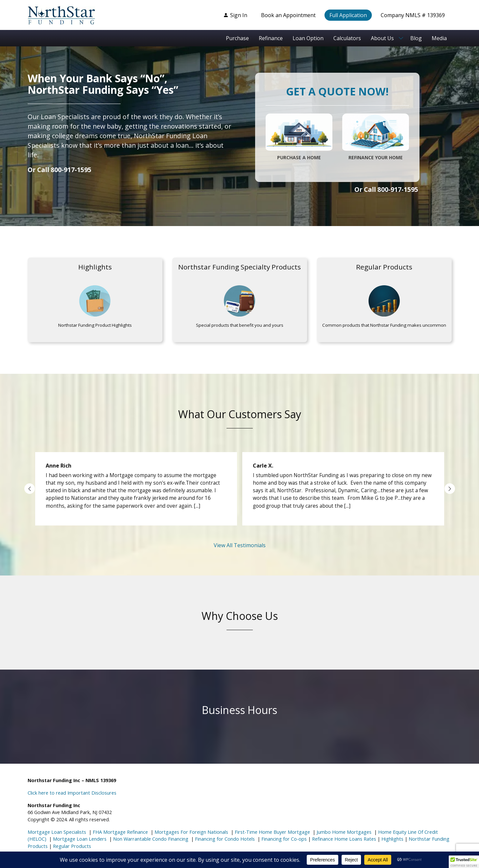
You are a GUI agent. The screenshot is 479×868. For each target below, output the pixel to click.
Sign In (235, 15)
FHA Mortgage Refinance (120, 832)
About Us (382, 38)
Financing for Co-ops (283, 839)
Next (450, 489)
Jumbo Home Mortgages (343, 832)
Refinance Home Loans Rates (343, 839)
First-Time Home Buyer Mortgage (272, 832)
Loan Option (308, 38)
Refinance (271, 38)
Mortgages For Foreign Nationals (191, 832)
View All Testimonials (240, 545)
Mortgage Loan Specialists (57, 832)
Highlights (392, 839)
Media (439, 38)
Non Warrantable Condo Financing (150, 839)
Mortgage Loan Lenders (79, 839)
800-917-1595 (71, 170)
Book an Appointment (288, 15)
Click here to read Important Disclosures (72, 793)
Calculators (347, 38)
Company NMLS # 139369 (413, 15)
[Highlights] (95, 300)
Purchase (237, 38)
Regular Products (71, 846)
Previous (30, 489)
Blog (416, 38)
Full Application (348, 15)
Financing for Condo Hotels (224, 839)
